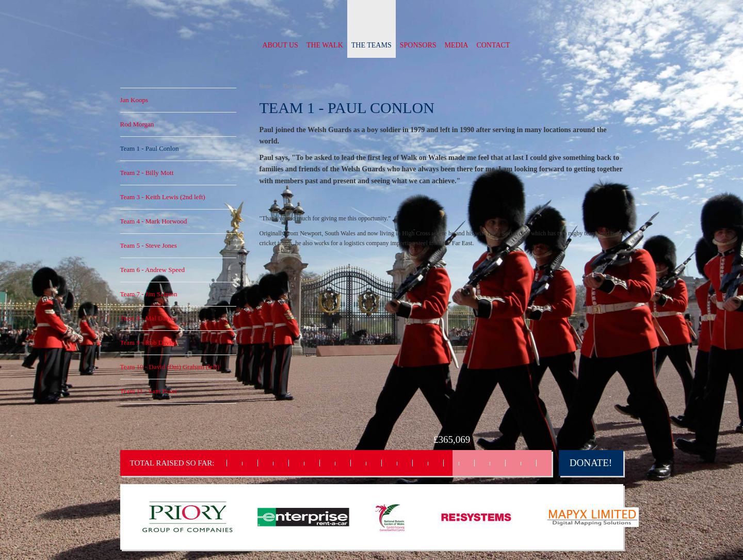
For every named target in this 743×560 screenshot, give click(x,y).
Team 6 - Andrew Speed (152, 270)
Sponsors (418, 45)
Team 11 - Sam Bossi (149, 391)
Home (266, 86)
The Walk (325, 45)
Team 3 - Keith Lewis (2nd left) (163, 197)
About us (280, 45)
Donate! (591, 463)
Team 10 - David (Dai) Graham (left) (170, 367)
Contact (493, 45)
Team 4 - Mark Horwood (154, 221)
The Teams (372, 45)
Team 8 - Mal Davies (149, 318)
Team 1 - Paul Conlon (150, 148)
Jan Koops (134, 100)
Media (457, 45)
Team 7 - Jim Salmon (149, 294)
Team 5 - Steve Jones (149, 245)
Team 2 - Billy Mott (147, 173)
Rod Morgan (137, 124)
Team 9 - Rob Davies (149, 342)
